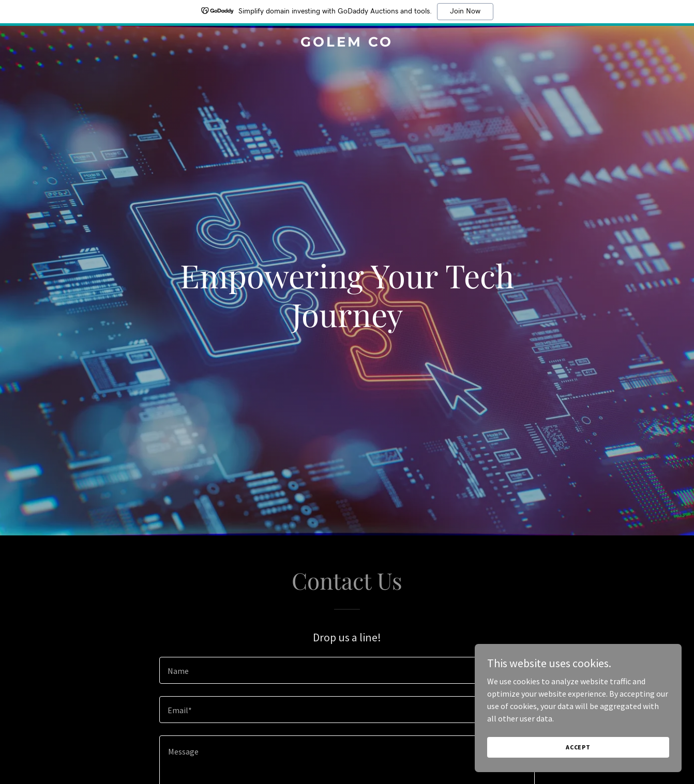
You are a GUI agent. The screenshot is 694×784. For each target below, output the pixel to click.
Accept (578, 747)
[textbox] (347, 670)
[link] (347, 43)
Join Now (465, 11)
